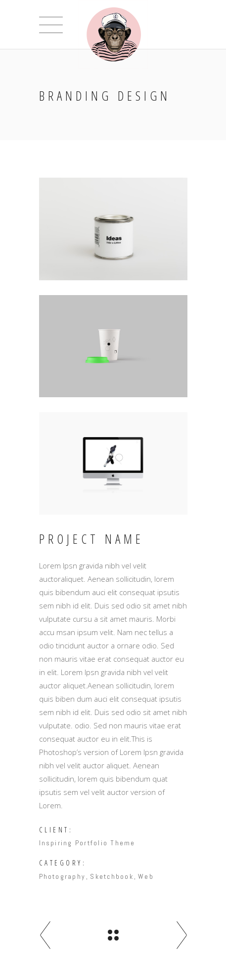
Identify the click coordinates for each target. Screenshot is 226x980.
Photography (63, 876)
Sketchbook (112, 876)
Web (146, 876)
